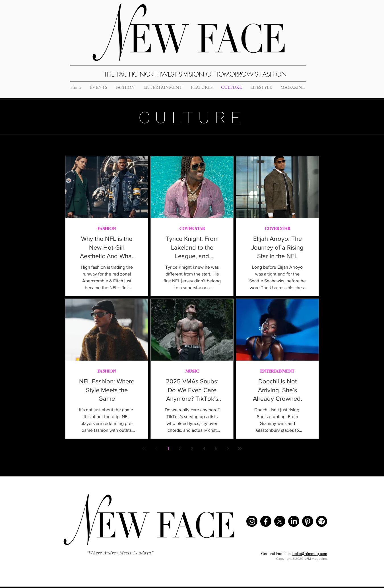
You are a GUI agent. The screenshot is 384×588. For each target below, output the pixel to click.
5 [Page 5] (216, 448)
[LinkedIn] (294, 521)
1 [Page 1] (168, 448)
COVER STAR (192, 228)
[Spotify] (322, 521)
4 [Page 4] (204, 448)
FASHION (107, 228)
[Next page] (228, 449)
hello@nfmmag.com (310, 554)
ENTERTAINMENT (277, 371)
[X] (280, 521)
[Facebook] (266, 521)
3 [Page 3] (192, 448)
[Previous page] (156, 449)
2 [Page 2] (180, 448)
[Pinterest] (308, 521)
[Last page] (240, 449)
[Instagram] (252, 521)
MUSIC (192, 371)
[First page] (144, 449)
